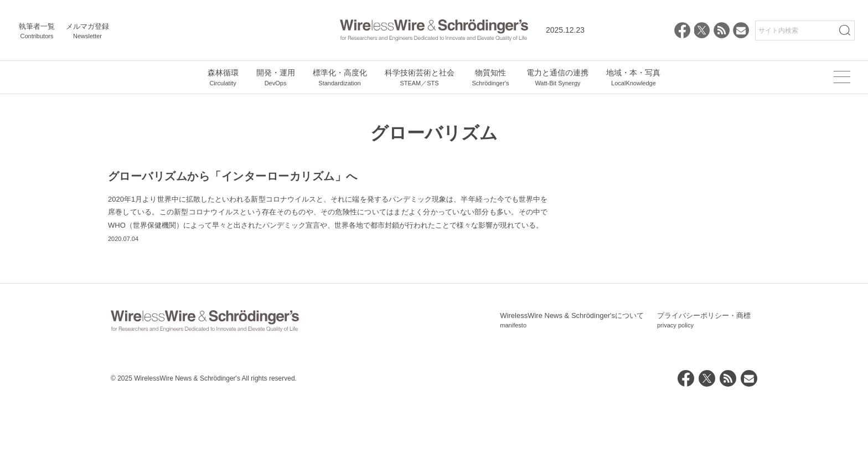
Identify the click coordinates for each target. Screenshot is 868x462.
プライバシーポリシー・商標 (704, 383)
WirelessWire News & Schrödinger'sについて (572, 383)
